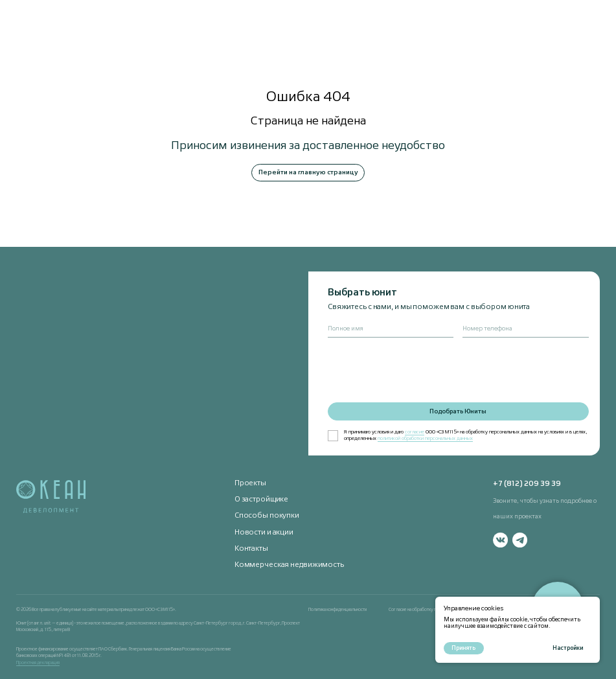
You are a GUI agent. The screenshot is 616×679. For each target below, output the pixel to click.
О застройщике (262, 500)
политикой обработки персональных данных (425, 439)
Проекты (250, 484)
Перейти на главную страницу (308, 172)
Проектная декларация (38, 663)
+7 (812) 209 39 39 (527, 484)
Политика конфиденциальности (337, 610)
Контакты (251, 549)
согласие (415, 432)
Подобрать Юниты (458, 412)
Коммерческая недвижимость (289, 565)
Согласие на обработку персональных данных (432, 610)
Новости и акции (264, 533)
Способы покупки (267, 516)
